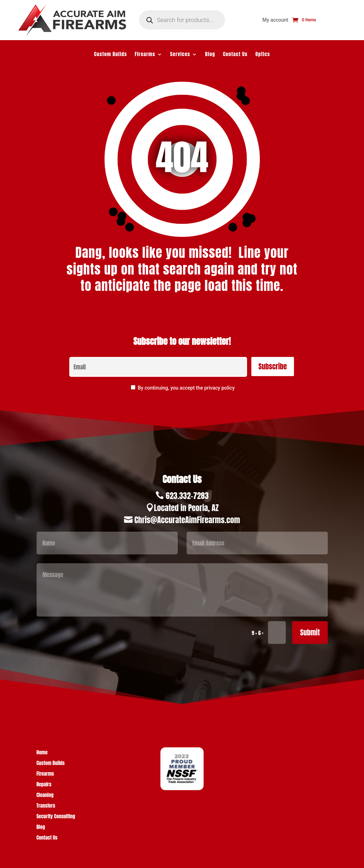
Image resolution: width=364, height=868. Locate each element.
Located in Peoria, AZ (186, 508)
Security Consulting (56, 817)
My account (275, 20)
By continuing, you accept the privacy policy (186, 388)
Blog (210, 55)
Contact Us (235, 55)
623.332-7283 (187, 496)
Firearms (145, 55)
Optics (263, 55)
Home (42, 753)
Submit (310, 632)
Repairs (44, 785)
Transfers (46, 806)
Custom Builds (110, 55)
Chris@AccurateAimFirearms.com (187, 520)
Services (180, 55)
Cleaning (45, 796)
